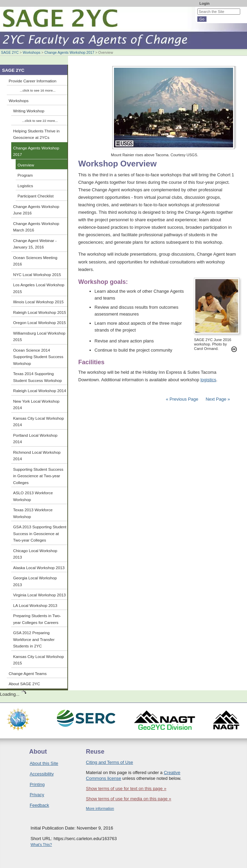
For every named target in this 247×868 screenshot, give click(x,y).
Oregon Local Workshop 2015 (40, 323)
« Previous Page (182, 399)
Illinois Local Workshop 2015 (39, 302)
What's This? (41, 845)
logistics (208, 380)
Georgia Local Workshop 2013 (35, 581)
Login (204, 3)
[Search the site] (219, 12)
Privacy (37, 795)
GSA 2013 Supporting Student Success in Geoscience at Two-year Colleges (40, 533)
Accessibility (42, 774)
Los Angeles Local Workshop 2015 (39, 288)
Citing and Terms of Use (110, 762)
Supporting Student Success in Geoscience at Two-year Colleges (38, 476)
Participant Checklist (36, 196)
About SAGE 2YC (24, 684)
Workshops (32, 53)
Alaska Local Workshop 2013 (39, 568)
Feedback (39, 805)
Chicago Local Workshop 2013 (35, 554)
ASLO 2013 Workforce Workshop (33, 496)
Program (25, 175)
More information (100, 808)
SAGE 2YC (10, 53)
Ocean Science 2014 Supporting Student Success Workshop (38, 357)
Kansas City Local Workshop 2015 (39, 660)
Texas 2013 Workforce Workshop (33, 513)
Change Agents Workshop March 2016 (36, 227)
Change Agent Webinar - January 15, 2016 (35, 244)
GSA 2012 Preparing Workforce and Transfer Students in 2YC (34, 639)
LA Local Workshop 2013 (35, 605)
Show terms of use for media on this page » (129, 799)
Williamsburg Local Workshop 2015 (39, 336)
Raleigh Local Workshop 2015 (40, 312)
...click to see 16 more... (38, 90)
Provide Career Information (33, 81)
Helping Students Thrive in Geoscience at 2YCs (37, 134)
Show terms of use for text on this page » (126, 789)
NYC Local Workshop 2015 (37, 275)
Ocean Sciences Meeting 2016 (35, 261)
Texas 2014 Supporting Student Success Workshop (38, 377)
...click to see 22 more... (40, 121)
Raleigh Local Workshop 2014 (40, 391)
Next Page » (217, 399)
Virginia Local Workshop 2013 (40, 595)
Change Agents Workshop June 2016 (36, 210)
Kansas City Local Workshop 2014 (39, 422)
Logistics (25, 186)
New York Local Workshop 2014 (36, 405)
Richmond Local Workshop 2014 (37, 456)
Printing (37, 784)
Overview (26, 165)
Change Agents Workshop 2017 (69, 53)
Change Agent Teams (28, 673)
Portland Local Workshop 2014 (35, 439)
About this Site (44, 763)
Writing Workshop (29, 111)
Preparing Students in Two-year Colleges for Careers (37, 619)
